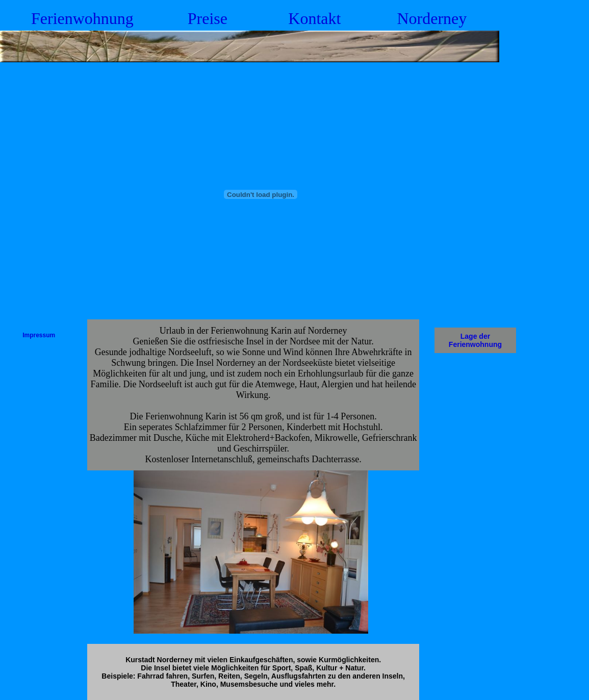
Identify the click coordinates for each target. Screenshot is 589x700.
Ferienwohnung (82, 18)
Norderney (432, 18)
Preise (208, 18)
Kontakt (314, 18)
